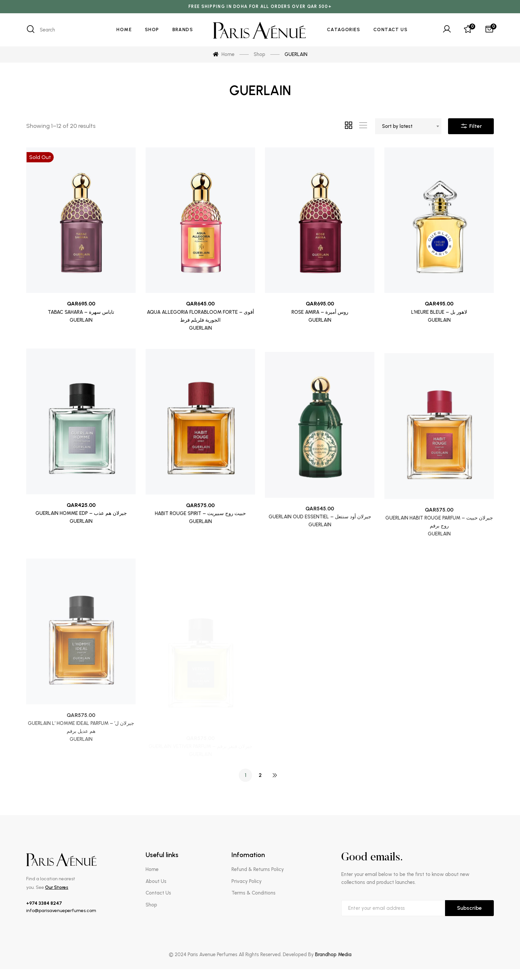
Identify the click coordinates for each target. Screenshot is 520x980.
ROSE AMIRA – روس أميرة (320, 313)
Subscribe (469, 908)
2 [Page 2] (260, 775)
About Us (156, 881)
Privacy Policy (247, 881)
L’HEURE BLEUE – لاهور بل (439, 316)
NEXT (275, 775)
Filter (471, 125)
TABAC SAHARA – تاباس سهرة (81, 312)
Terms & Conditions (254, 893)
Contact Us (158, 893)
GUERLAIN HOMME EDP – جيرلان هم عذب (81, 536)
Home (152, 869)
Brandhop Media (333, 954)
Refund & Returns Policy (258, 869)
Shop (151, 905)
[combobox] (408, 126)
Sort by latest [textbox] (397, 126)
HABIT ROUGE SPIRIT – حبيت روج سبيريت (200, 545)
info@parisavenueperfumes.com (61, 911)
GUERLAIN (81, 320)
